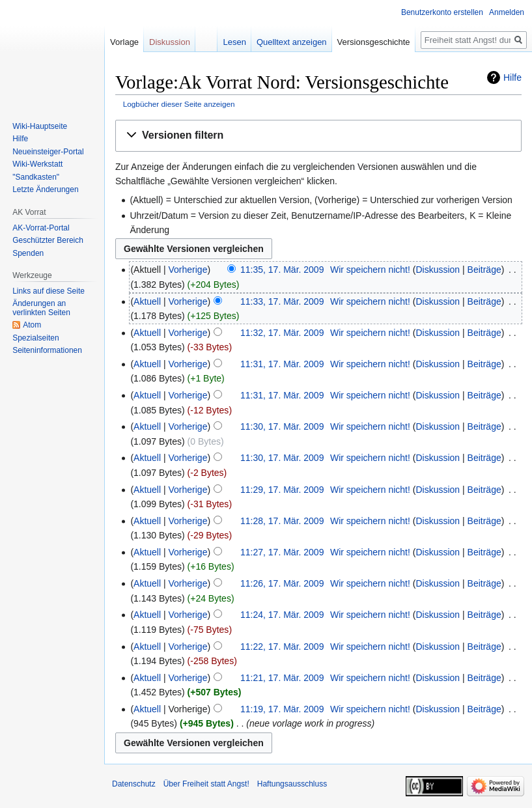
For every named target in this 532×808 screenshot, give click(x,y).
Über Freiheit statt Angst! (206, 784)
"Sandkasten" (36, 177)
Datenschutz (134, 784)
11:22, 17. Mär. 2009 (282, 647)
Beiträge (484, 270)
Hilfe (512, 77)
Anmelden (507, 12)
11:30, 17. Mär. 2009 (282, 426)
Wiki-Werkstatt (37, 164)
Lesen (234, 42)
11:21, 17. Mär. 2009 (282, 678)
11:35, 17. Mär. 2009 (282, 270)
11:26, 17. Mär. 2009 (282, 583)
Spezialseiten (35, 338)
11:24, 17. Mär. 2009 (282, 615)
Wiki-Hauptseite (40, 126)
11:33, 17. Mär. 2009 (282, 301)
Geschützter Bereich (48, 240)
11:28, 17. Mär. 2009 (282, 521)
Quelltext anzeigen (292, 42)
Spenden (28, 253)
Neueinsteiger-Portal (48, 152)
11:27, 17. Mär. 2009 (282, 552)
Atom (32, 325)
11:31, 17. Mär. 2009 (282, 364)
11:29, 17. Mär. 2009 (282, 490)
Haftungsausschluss (292, 784)
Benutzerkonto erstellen (442, 12)
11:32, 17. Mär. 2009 (282, 333)
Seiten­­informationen (47, 350)
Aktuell (147, 301)
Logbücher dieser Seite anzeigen (179, 104)
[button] (318, 136)
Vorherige (188, 270)
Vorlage (124, 42)
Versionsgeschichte (374, 42)
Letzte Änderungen (45, 189)
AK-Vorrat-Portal (41, 228)
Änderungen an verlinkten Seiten (41, 308)
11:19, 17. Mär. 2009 (282, 709)
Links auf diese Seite (49, 291)
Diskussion (438, 270)
